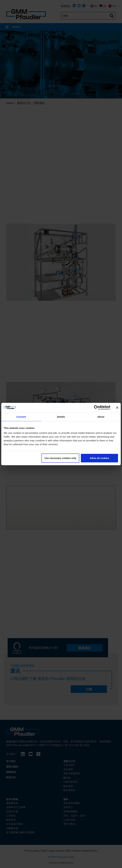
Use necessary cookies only (60, 458)
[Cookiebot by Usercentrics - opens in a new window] (96, 407)
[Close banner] (117, 407)
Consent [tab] (21, 417)
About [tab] (101, 417)
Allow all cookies (99, 458)
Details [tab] (61, 417)
